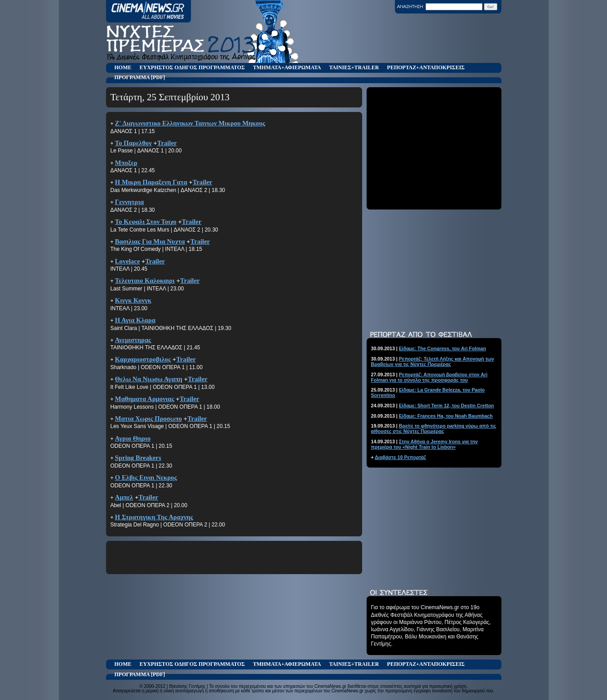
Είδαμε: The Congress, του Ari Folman (443, 348)
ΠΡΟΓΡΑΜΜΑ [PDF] (140, 77)
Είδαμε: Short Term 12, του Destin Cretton (447, 406)
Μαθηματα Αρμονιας (145, 399)
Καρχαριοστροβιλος (143, 359)
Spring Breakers (138, 458)
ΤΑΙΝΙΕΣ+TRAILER (354, 67)
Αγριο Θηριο (133, 438)
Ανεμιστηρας (133, 340)
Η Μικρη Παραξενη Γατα (151, 182)
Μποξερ (126, 163)
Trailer (167, 143)
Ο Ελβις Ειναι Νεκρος (146, 477)
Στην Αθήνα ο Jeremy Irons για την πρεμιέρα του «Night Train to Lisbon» (425, 444)
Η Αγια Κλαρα (135, 320)
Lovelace (127, 261)
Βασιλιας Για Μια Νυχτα (150, 241)
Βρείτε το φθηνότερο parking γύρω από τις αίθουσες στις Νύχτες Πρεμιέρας (434, 428)
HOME (123, 67)
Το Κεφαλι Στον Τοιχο (146, 222)
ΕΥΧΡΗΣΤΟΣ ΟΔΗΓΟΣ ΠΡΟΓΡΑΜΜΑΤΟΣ (192, 67)
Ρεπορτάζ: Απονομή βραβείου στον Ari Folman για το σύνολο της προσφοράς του (429, 377)
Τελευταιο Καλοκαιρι (145, 281)
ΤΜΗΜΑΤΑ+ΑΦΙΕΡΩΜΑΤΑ (287, 67)
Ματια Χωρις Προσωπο (148, 419)
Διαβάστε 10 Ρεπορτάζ (400, 457)
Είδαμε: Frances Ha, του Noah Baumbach (446, 416)
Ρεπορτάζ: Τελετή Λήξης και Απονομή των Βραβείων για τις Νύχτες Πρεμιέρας (433, 361)
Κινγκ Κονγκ (133, 300)
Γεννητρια (129, 202)
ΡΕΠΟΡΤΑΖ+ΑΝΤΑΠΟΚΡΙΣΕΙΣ (426, 67)
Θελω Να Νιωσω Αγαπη (149, 379)
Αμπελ (124, 497)
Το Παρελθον (133, 143)
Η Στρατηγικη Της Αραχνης (154, 517)
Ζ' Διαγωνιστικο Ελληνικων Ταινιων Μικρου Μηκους (190, 123)
